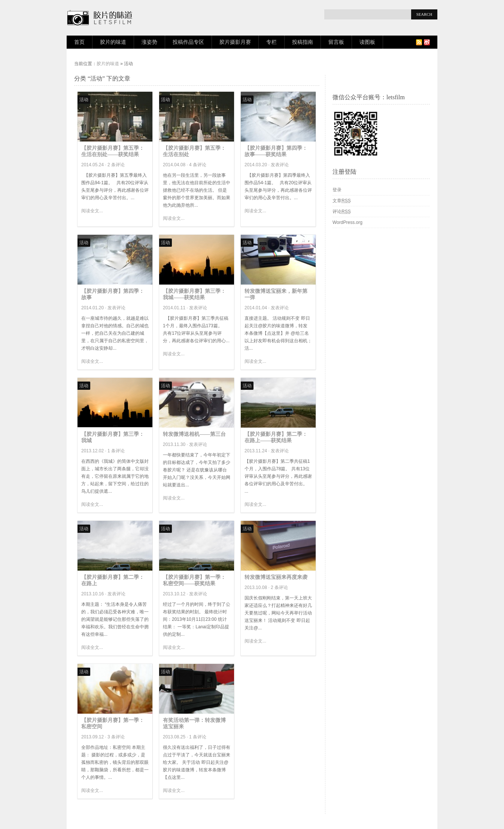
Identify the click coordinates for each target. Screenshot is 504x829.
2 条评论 (116, 165)
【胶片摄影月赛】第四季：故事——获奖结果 (276, 151)
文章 (342, 201)
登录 (337, 190)
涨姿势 (149, 42)
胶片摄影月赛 (235, 42)
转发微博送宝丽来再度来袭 (276, 577)
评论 (342, 212)
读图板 (367, 42)
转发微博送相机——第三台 (194, 434)
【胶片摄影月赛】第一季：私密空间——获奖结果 (194, 580)
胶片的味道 (113, 42)
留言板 (336, 42)
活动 (84, 100)
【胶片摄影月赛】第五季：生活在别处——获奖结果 (113, 151)
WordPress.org (347, 222)
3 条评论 (116, 737)
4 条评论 (198, 165)
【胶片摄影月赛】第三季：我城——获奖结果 (194, 294)
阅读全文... (92, 211)
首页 (79, 42)
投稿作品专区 (188, 42)
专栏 (271, 42)
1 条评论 (116, 451)
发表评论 (280, 165)
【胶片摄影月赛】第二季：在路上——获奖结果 (276, 437)
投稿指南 (303, 42)
